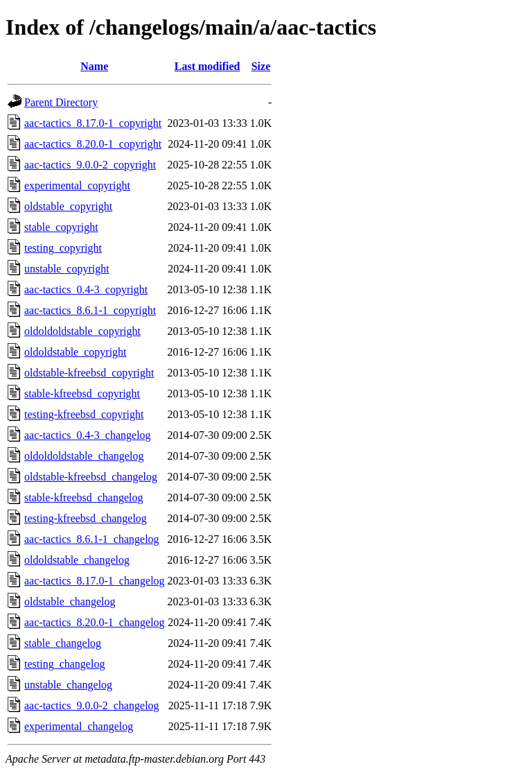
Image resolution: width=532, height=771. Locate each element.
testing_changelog (64, 664)
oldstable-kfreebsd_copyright (89, 373)
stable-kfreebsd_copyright (82, 393)
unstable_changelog (68, 685)
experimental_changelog (79, 726)
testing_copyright (63, 248)
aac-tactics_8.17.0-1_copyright (93, 123)
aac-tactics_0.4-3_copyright (86, 289)
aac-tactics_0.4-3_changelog (88, 435)
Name (94, 66)
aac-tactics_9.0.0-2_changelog (92, 705)
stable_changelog (63, 643)
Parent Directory (61, 102)
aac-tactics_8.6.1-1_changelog (92, 539)
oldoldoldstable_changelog (84, 456)
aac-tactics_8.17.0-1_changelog (95, 581)
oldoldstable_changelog (77, 560)
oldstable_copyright (68, 206)
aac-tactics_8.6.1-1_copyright (90, 310)
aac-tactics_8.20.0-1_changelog (95, 622)
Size (261, 66)
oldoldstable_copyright (76, 352)
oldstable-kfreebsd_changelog (91, 477)
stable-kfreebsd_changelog (83, 497)
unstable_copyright (67, 269)
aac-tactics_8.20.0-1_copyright (93, 144)
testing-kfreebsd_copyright (84, 414)
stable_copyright (61, 227)
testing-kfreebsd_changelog (86, 518)
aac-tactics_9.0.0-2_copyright (90, 165)
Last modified (207, 66)
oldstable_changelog (70, 601)
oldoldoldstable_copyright (82, 331)
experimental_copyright (77, 185)
